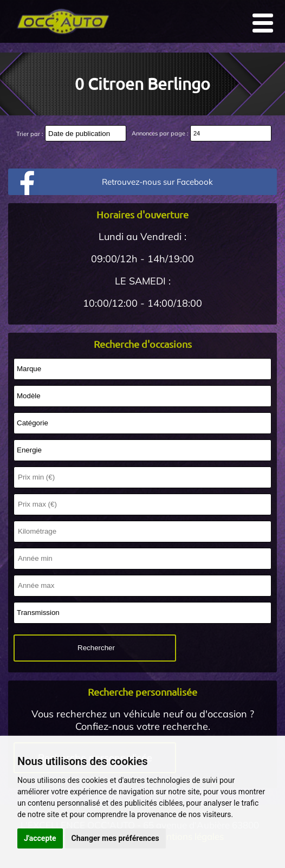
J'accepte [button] (40, 838)
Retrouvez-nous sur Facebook (157, 182)
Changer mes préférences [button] (115, 838)
